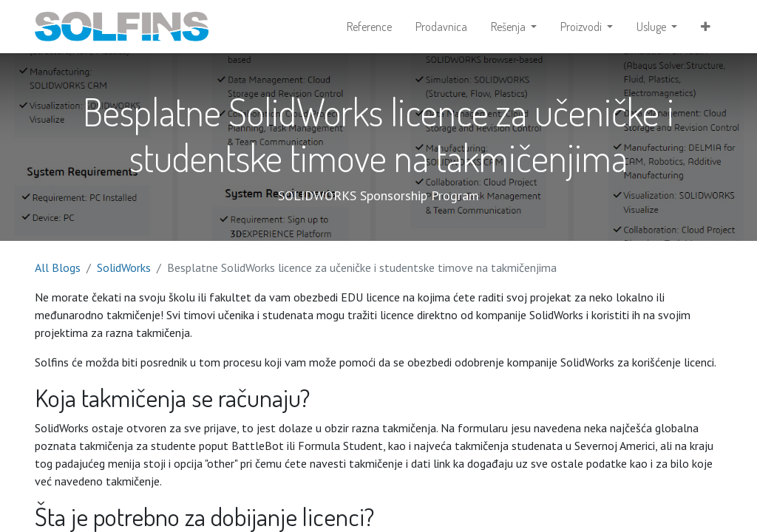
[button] (706, 27)
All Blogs (58, 267)
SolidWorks (124, 267)
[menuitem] (369, 27)
